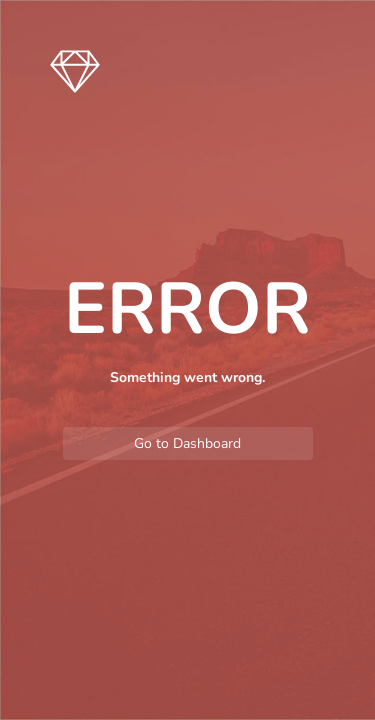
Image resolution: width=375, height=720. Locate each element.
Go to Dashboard (187, 443)
